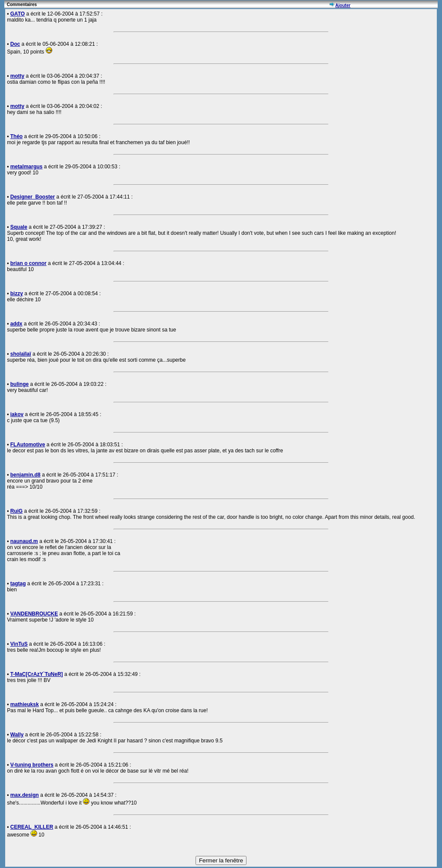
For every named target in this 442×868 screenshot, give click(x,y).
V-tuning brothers (32, 765)
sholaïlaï (21, 354)
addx (16, 324)
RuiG (17, 511)
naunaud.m (24, 541)
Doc (15, 44)
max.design (25, 795)
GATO (18, 14)
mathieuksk (25, 704)
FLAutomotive (28, 445)
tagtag (18, 584)
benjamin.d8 (25, 475)
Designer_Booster (33, 197)
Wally (17, 735)
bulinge (20, 384)
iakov (17, 414)
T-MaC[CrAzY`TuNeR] (37, 674)
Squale (19, 227)
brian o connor (28, 263)
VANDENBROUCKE (34, 614)
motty (17, 76)
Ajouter (343, 5)
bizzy (17, 294)
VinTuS (19, 644)
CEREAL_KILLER (32, 827)
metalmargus (27, 167)
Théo (17, 136)
